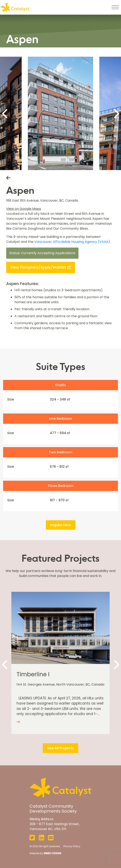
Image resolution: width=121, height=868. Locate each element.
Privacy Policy (72, 846)
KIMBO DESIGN (52, 853)
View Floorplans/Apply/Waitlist (41, 267)
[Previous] (5, 113)
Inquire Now (61, 525)
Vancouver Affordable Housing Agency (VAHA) (72, 242)
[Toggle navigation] (115, 7)
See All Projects (60, 748)
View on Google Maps (24, 209)
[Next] (116, 113)
